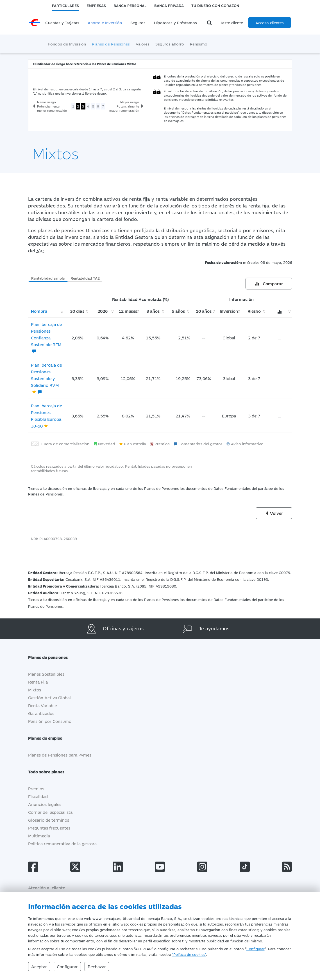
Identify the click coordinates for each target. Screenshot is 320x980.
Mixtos (35, 690)
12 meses (128, 311)
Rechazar (97, 966)
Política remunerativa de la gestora (62, 843)
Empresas (96, 5)
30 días (77, 311)
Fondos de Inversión (67, 44)
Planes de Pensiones (111, 44)
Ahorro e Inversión (105, 22)
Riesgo (254, 311)
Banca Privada (169, 5)
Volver (274, 513)
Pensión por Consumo (50, 721)
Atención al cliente (46, 888)
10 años (204, 311)
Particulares (65, 5)
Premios (36, 788)
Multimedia (39, 836)
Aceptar (39, 966)
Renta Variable (42, 705)
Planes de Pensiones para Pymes (60, 755)
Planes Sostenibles (46, 674)
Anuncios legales (45, 804)
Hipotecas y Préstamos (175, 22)
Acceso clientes (270, 22)
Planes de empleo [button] (49, 738)
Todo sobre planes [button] (50, 772)
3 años (153, 311)
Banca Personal (130, 5)
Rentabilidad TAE (85, 278)
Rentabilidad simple (48, 278)
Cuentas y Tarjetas (62, 22)
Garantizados (41, 713)
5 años (178, 311)
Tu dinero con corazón (215, 5)
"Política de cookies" (189, 954)
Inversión (229, 311)
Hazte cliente (231, 22)
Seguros (138, 22)
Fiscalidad (38, 796)
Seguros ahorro (170, 44)
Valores (143, 44)
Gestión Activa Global (49, 697)
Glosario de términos (49, 820)
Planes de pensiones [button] (52, 657)
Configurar (256, 949)
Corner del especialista (50, 812)
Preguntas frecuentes (49, 828)
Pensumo (199, 44)
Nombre (39, 311)
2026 (103, 311)
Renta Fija (38, 682)
